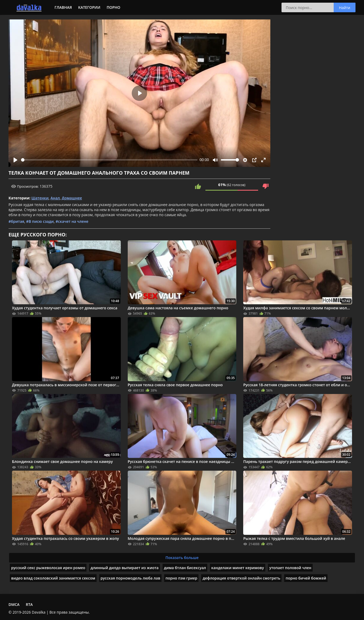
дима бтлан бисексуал (185, 568)
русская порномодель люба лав (130, 578)
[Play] (15, 160)
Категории (89, 7)
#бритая (16, 221)
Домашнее (72, 198)
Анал (55, 198)
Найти (345, 8)
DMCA (14, 604)
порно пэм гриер (181, 578)
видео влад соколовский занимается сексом (53, 578)
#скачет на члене (72, 221)
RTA (29, 604)
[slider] (109, 160)
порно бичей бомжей (306, 578)
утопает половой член (290, 568)
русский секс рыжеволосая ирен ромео (48, 568)
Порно (113, 7)
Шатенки (40, 198)
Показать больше (182, 558)
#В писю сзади (40, 221)
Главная (63, 7)
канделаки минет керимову (238, 568)
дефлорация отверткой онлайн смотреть (241, 578)
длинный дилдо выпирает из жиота (125, 568)
